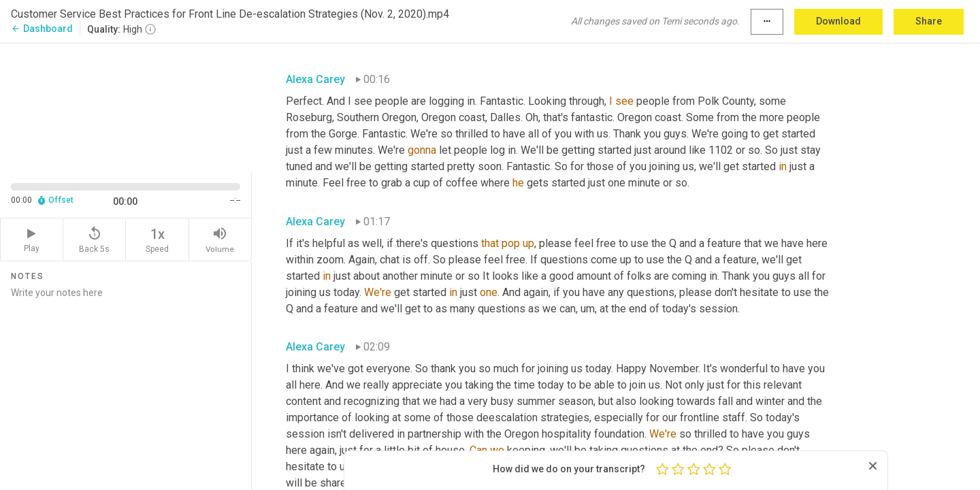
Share (929, 21)
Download (838, 21)
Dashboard (42, 29)
